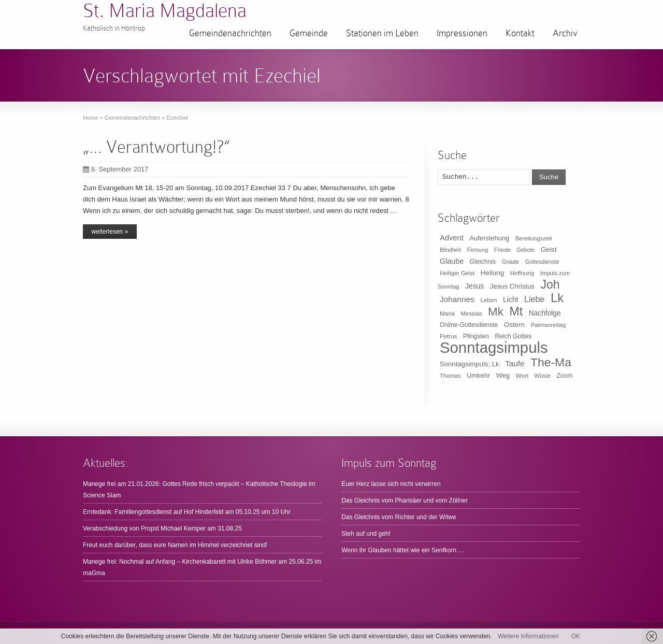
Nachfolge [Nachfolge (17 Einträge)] (545, 313)
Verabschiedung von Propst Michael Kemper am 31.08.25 (162, 528)
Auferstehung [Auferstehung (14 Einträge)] (489, 238)
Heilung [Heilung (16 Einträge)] (493, 273)
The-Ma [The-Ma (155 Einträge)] (551, 362)
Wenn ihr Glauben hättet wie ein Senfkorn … (403, 550)
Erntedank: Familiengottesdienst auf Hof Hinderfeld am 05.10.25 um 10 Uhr (187, 512)
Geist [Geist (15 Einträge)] (549, 249)
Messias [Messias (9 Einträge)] (472, 313)
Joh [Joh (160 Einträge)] (550, 284)
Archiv (565, 33)
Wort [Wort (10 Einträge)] (522, 376)
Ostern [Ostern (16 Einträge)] (514, 325)
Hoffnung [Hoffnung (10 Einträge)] (522, 273)
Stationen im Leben (382, 33)
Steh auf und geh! (366, 534)
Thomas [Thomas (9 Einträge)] (450, 376)
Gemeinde (309, 33)
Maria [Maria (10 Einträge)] (447, 313)
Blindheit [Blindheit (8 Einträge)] (450, 250)
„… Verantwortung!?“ (156, 147)
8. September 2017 (116, 169)
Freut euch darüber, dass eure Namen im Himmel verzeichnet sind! (175, 545)
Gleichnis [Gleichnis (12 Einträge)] (483, 262)
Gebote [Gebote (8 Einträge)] (525, 250)
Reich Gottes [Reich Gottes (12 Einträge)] (513, 336)
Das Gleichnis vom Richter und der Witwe (399, 517)
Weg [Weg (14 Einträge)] (503, 375)
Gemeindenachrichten (230, 33)
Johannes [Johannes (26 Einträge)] (457, 299)
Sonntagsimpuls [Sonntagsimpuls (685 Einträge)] (494, 347)
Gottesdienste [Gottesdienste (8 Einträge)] (542, 262)
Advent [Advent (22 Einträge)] (452, 238)
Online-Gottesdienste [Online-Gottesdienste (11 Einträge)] (469, 325)
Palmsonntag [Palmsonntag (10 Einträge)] (548, 325)
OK (576, 636)
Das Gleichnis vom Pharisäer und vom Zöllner (405, 500)
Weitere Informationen (528, 636)
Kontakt (520, 33)
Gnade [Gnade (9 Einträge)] (511, 262)
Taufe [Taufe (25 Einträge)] (515, 363)
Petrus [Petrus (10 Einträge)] (448, 336)
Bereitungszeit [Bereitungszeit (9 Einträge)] (534, 238)
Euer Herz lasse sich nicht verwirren (391, 484)
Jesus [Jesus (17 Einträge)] (474, 286)
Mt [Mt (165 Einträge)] (516, 311)
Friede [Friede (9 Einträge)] (502, 250)
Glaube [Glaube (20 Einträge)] (452, 261)
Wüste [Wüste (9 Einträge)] (543, 376)
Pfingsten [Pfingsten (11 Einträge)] (476, 336)
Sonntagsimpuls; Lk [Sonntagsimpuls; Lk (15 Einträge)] (470, 364)
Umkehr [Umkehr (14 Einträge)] (478, 375)
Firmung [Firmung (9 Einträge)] (478, 250)
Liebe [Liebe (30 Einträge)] (534, 299)
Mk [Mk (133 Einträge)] (496, 312)
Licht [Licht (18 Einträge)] (510, 299)
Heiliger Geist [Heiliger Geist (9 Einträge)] (457, 273)
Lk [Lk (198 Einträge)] (557, 298)
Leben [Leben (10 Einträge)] (488, 300)
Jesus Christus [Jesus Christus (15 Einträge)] (512, 286)
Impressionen (462, 33)
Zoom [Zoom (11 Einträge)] (565, 376)
